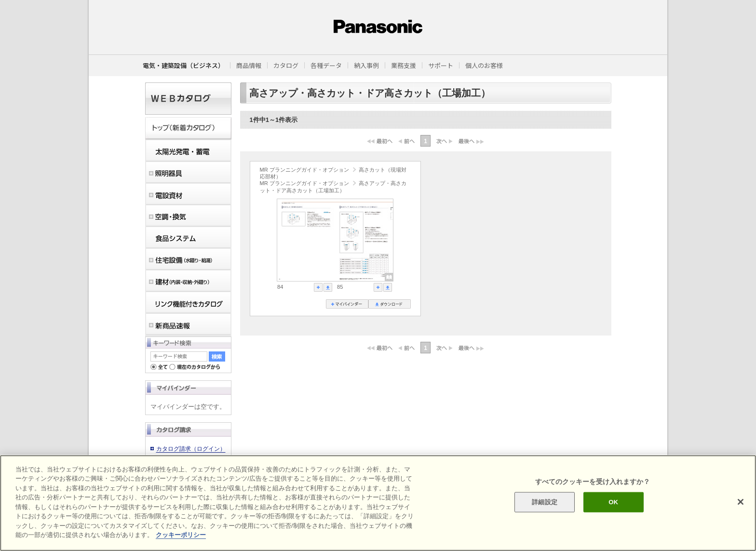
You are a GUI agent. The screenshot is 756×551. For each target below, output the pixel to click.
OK (613, 502)
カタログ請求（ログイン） (191, 449)
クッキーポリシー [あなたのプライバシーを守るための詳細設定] (181, 535)
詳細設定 (545, 502)
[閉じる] (741, 502)
